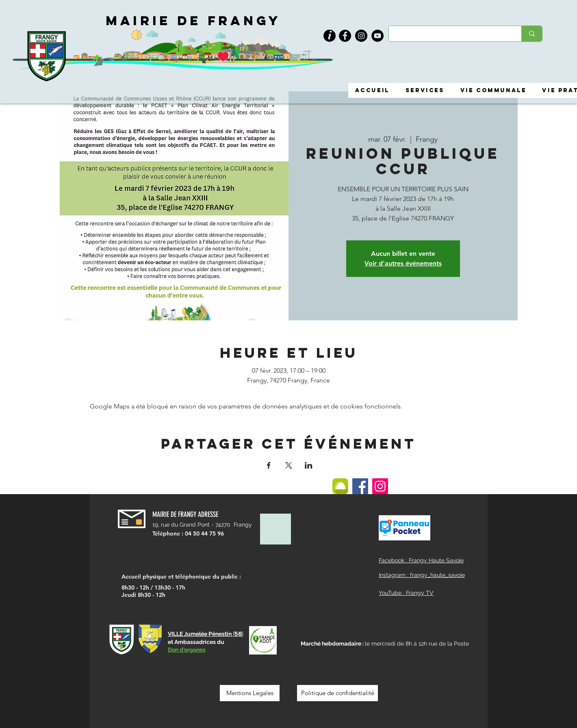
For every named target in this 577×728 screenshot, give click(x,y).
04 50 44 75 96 (204, 534)
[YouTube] (377, 36)
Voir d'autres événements (403, 263)
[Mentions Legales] (250, 693)
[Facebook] (345, 36)
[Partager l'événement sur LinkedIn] (309, 465)
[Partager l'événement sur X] (289, 465)
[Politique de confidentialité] (337, 693)
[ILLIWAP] (340, 486)
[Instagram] (361, 36)
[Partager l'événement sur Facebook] (269, 465)
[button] (330, 36)
